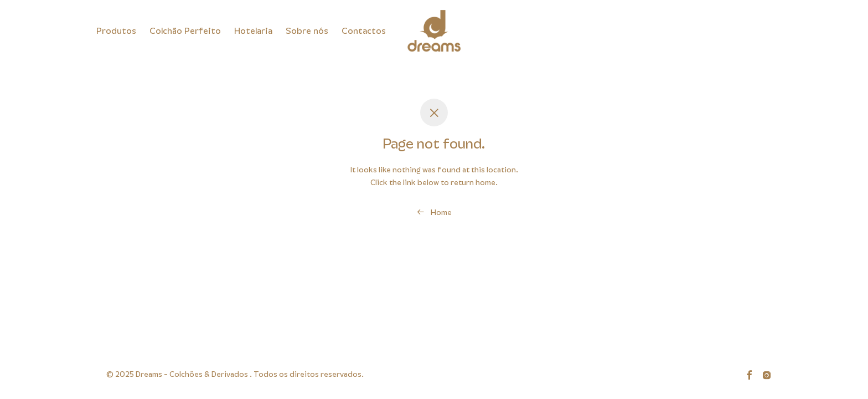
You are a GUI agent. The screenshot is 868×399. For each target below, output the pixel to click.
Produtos (116, 31)
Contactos (364, 31)
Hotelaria (253, 31)
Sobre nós (307, 31)
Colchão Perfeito (185, 31)
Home (434, 212)
